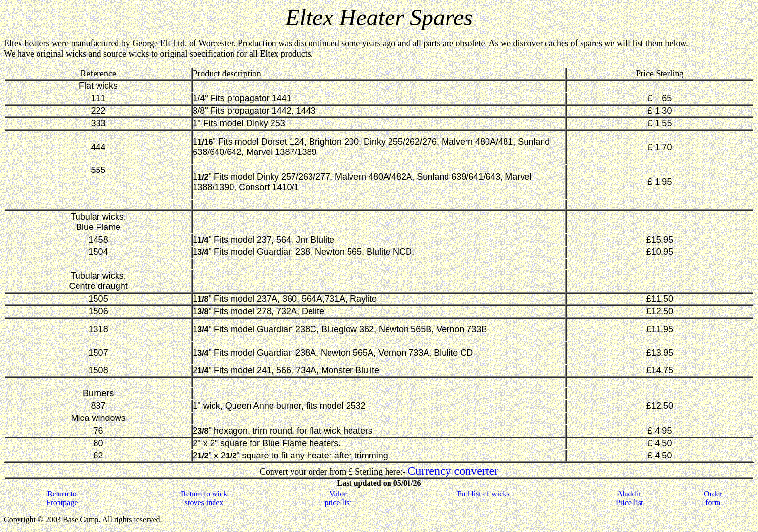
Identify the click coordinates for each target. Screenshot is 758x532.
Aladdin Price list (629, 498)
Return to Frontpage (62, 498)
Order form (713, 498)
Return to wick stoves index (204, 498)
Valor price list (338, 498)
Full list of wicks (483, 494)
